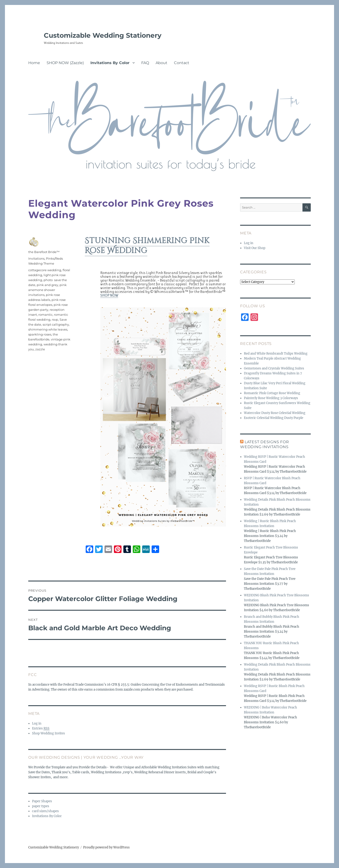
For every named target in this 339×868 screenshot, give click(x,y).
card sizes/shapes (45, 811)
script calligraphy (56, 324)
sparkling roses (40, 334)
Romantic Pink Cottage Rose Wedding (272, 393)
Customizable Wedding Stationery (103, 35)
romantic (45, 315)
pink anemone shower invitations (47, 290)
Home (34, 63)
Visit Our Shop (255, 248)
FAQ (145, 63)
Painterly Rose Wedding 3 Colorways (271, 398)
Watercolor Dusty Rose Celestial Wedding (275, 413)
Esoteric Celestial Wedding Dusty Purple (274, 418)
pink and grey (47, 285)
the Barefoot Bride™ (44, 252)
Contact (182, 63)
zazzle (40, 349)
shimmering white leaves (48, 329)
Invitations (36, 258)
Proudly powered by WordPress (106, 847)
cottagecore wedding (45, 270)
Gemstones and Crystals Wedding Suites (274, 368)
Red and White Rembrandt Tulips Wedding (276, 354)
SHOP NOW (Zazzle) (65, 63)
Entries (41, 729)
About (161, 63)
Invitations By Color (110, 63)
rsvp (55, 319)
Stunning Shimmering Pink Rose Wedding (147, 246)
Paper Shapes (42, 801)
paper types (41, 806)
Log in (37, 723)
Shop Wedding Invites (48, 733)
